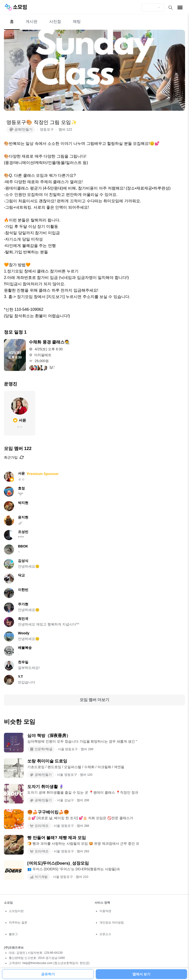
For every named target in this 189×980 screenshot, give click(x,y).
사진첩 (55, 21)
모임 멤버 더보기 (95, 700)
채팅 (77, 21)
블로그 (13, 934)
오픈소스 (105, 934)
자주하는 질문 (18, 923)
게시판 (31, 21)
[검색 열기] (171, 8)
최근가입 (14, 457)
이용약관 (105, 911)
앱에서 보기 (142, 974)
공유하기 (48, 974)
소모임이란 (16, 911)
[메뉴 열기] (180, 7)
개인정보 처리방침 (112, 923)
